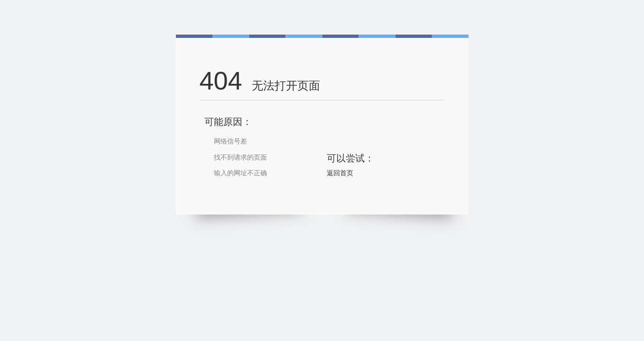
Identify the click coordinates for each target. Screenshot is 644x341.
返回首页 (340, 173)
